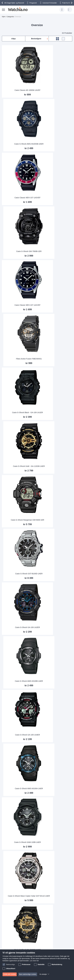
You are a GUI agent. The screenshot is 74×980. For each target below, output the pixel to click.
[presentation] (3, 3)
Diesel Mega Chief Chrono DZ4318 (19, 748)
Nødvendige (10, 965)
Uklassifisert (11, 969)
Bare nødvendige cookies (28, 974)
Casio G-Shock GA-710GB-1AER (19, 494)
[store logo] (18, 9)
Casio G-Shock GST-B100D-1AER (55, 291)
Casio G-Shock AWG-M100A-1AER (55, 392)
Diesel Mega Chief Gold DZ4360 (55, 596)
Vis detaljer (43, 974)
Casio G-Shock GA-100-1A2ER (19, 341)
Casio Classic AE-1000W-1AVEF (19, 87)
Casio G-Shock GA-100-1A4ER (19, 392)
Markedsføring (57, 965)
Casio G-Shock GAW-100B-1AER (19, 443)
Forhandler (50, 3)
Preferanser (26, 965)
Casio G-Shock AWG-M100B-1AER (55, 341)
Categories (10, 17)
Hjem (4, 17)
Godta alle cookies (10, 974)
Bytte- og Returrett (14, 3)
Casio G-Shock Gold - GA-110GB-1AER (55, 240)
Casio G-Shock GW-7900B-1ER (55, 138)
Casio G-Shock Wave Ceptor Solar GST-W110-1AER (55, 442)
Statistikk (41, 965)
